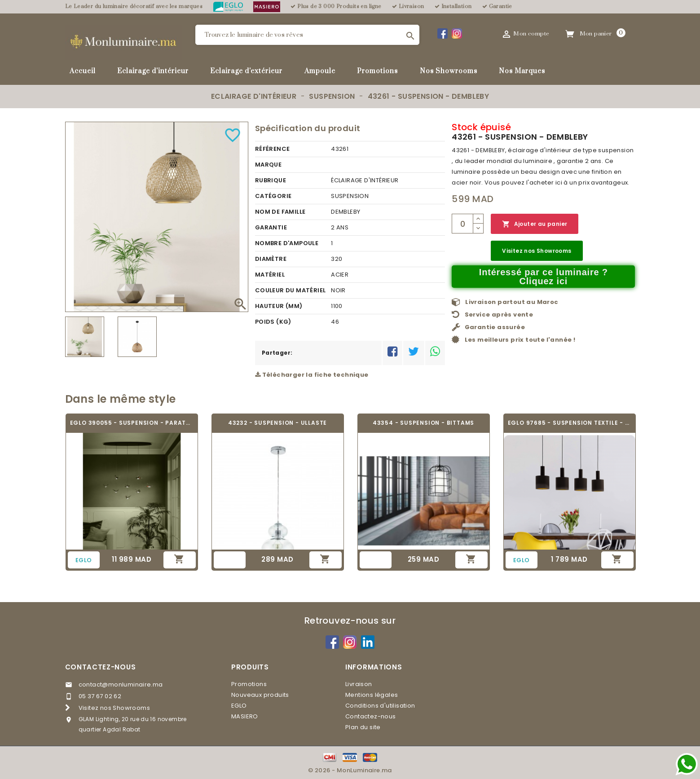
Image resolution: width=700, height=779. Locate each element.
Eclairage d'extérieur (246, 71)
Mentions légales (372, 695)
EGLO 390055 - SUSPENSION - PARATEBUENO (132, 423)
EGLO (239, 706)
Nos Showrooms (449, 71)
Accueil (83, 71)
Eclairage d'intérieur (153, 71)
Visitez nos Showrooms (537, 251)
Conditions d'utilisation (380, 706)
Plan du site (363, 727)
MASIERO (245, 716)
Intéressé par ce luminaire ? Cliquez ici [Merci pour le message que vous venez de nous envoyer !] (544, 277)
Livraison (359, 684)
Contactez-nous (101, 667)
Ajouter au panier (535, 224)
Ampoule (320, 71)
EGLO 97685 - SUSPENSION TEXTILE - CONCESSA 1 (570, 423)
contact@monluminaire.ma (121, 684)
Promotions (377, 71)
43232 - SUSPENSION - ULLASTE (277, 423)
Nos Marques (522, 71)
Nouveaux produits (260, 695)
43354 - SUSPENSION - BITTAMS (423, 423)
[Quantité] (462, 224)
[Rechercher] (307, 35)
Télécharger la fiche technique (312, 375)
